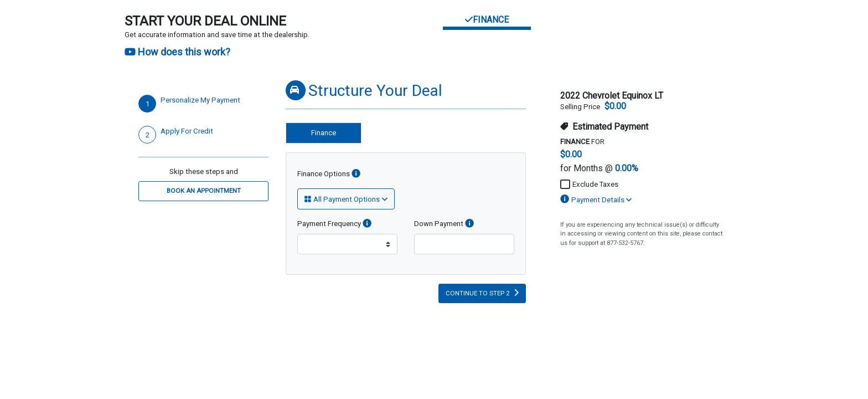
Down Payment (444, 224)
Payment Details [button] (596, 200)
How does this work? (177, 52)
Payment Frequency (334, 224)
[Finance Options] (356, 174)
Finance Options (329, 174)
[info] (367, 224)
